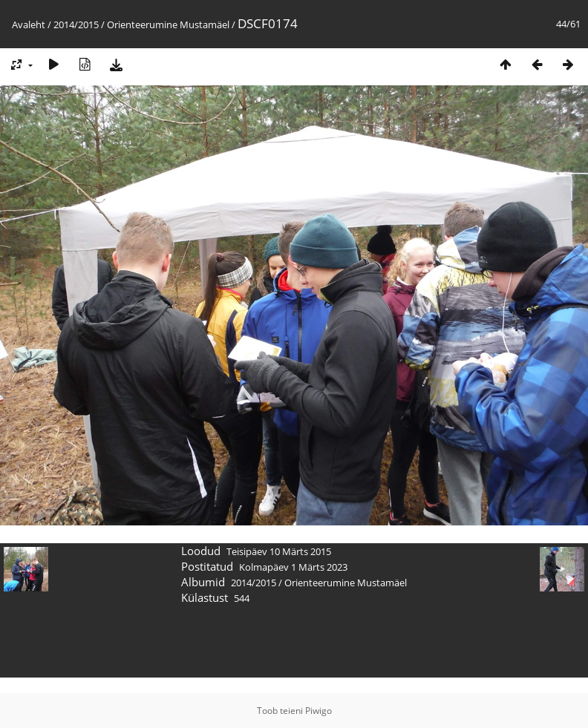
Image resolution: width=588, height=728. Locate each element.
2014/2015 (76, 24)
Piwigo (318, 711)
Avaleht (29, 24)
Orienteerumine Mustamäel (168, 24)
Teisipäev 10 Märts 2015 (279, 551)
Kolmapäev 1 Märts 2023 (293, 567)
